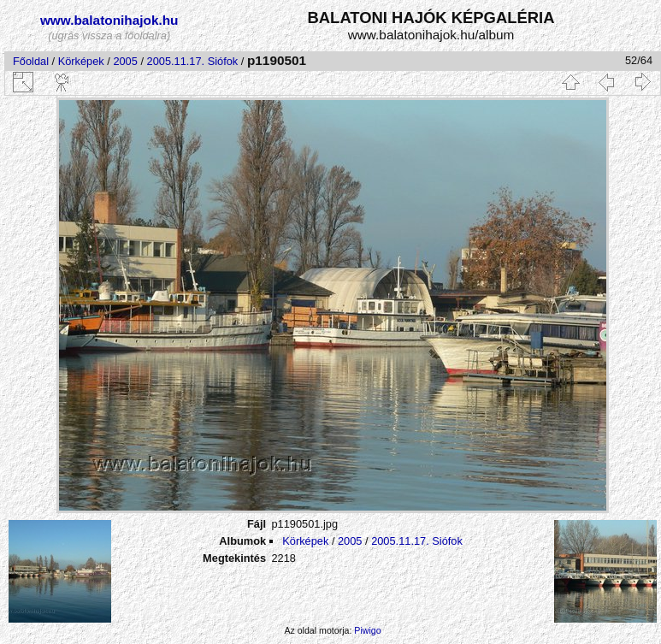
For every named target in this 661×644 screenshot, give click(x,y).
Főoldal (31, 61)
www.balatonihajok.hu (109, 20)
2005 (125, 61)
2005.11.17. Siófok (193, 61)
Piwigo (367, 630)
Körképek (81, 61)
